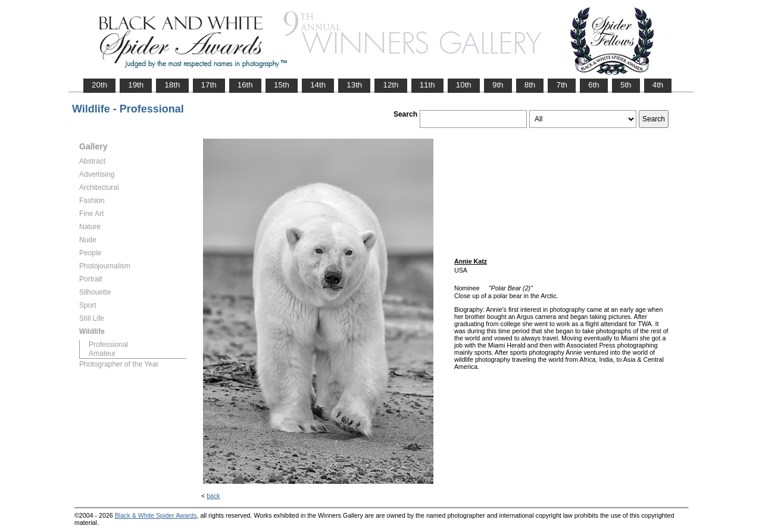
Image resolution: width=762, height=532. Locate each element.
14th (318, 85)
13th (354, 85)
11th (427, 85)
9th (498, 85)
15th (282, 85)
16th (245, 85)
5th (626, 85)
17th (209, 85)
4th (658, 85)
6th (594, 85)
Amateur (102, 353)
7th (562, 85)
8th (530, 85)
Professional (108, 345)
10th (464, 85)
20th (99, 85)
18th (172, 85)
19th (136, 85)
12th (391, 85)
